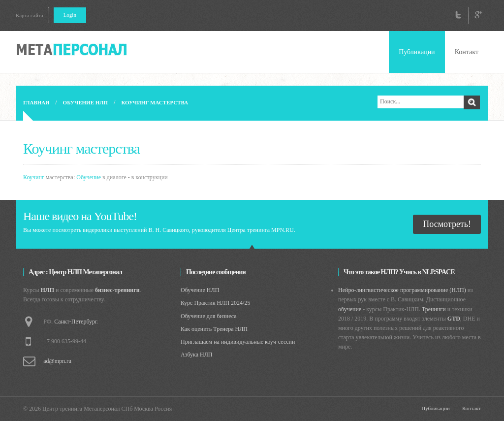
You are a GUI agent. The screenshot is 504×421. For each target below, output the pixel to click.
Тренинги (434, 309)
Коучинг (34, 177)
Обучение (89, 177)
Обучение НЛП (85, 102)
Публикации (417, 52)
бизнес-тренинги (117, 290)
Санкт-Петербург (75, 322)
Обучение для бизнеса (209, 316)
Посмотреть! (447, 224)
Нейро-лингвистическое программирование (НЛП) (402, 290)
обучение (350, 309)
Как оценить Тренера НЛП (214, 329)
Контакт (467, 52)
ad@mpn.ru (57, 361)
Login (70, 15)
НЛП (48, 290)
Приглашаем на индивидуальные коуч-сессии (238, 342)
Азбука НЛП (197, 355)
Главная (36, 102)
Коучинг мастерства (155, 102)
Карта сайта (30, 15)
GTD (454, 319)
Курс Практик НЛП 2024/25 (215, 303)
